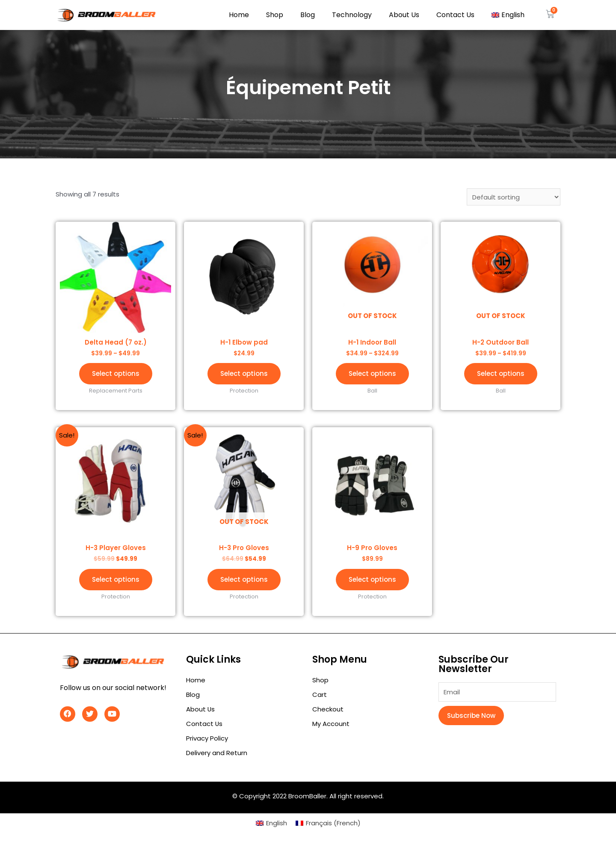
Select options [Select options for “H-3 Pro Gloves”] (244, 579)
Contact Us (455, 15)
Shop (275, 15)
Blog (308, 15)
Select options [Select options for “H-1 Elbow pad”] (244, 373)
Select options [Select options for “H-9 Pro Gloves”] (372, 579)
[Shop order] (514, 197)
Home (239, 15)
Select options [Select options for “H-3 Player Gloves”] (116, 579)
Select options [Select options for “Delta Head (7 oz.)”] (116, 373)
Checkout (328, 709)
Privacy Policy (207, 738)
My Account (331, 724)
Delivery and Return (217, 753)
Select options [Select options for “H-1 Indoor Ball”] (372, 373)
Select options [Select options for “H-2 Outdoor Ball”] (501, 373)
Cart (320, 695)
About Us (404, 15)
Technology (352, 15)
